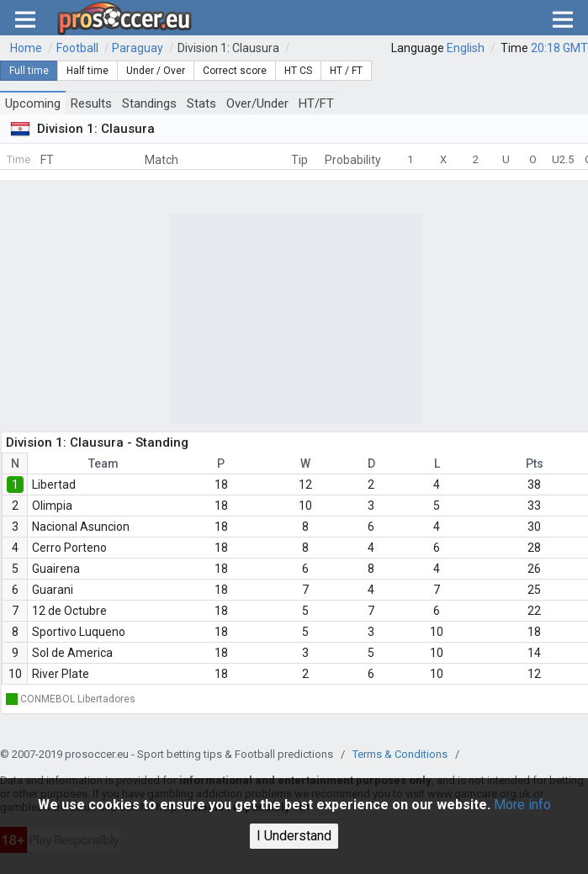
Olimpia (52, 506)
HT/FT (316, 103)
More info (522, 805)
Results (91, 103)
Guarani (53, 590)
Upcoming (33, 103)
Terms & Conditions (400, 754)
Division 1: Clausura (228, 48)
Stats (201, 103)
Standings (149, 103)
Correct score (235, 71)
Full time (29, 71)
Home (26, 48)
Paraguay (138, 48)
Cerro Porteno (69, 548)
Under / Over (156, 71)
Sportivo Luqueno (79, 632)
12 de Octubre (69, 611)
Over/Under (257, 103)
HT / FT (346, 71)
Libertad (54, 485)
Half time (87, 71)
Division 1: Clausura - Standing (97, 442)
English (466, 48)
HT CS (298, 71)
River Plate (61, 674)
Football (77, 48)
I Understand (294, 836)
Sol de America (72, 653)
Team (103, 463)
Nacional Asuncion (81, 527)
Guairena (56, 569)
